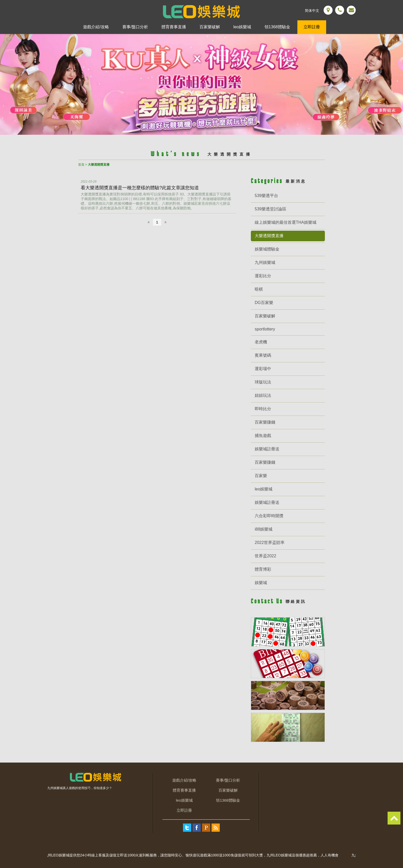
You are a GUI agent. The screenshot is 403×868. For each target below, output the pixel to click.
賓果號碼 (263, 355)
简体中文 (312, 11)
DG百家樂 (264, 303)
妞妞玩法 (263, 395)
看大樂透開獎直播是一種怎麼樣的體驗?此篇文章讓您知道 (140, 188)
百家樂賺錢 (265, 422)
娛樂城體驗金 (267, 249)
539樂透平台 (266, 196)
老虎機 (261, 342)
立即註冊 (312, 27)
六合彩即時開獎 (269, 516)
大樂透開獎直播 (269, 236)
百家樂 (261, 476)
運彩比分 (263, 276)
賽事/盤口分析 (135, 27)
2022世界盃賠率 (270, 543)
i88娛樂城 (264, 529)
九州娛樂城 (265, 262)
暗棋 (259, 289)
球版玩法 (263, 382)
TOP (394, 818)
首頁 (81, 165)
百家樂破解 (210, 27)
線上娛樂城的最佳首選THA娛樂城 (286, 222)
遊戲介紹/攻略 (96, 27)
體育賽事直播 (174, 27)
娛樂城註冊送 (267, 449)
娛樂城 (261, 583)
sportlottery (265, 329)
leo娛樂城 (242, 27)
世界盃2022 (265, 556)
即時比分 (263, 409)
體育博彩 (263, 569)
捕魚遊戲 (263, 436)
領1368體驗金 (277, 27)
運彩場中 (263, 369)
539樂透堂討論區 (271, 209)
